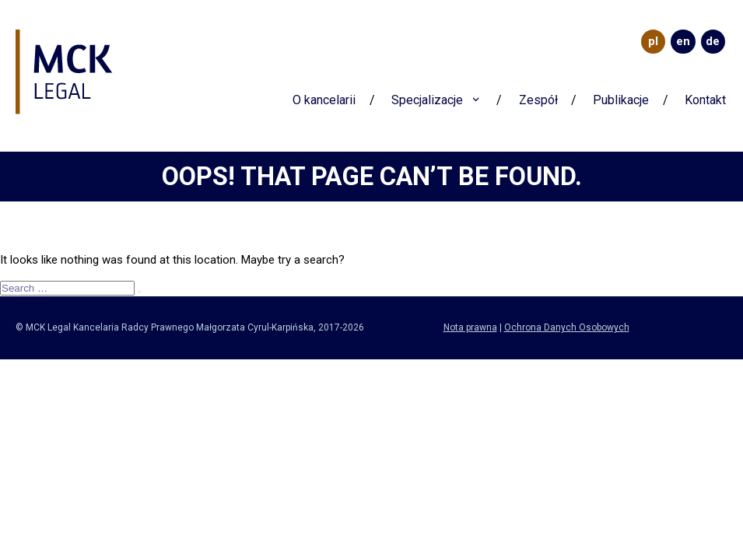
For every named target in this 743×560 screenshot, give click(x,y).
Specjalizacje (427, 100)
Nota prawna (470, 327)
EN (683, 41)
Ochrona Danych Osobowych (567, 327)
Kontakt (705, 100)
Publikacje (621, 100)
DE (713, 41)
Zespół (538, 100)
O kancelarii (324, 100)
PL (653, 41)
